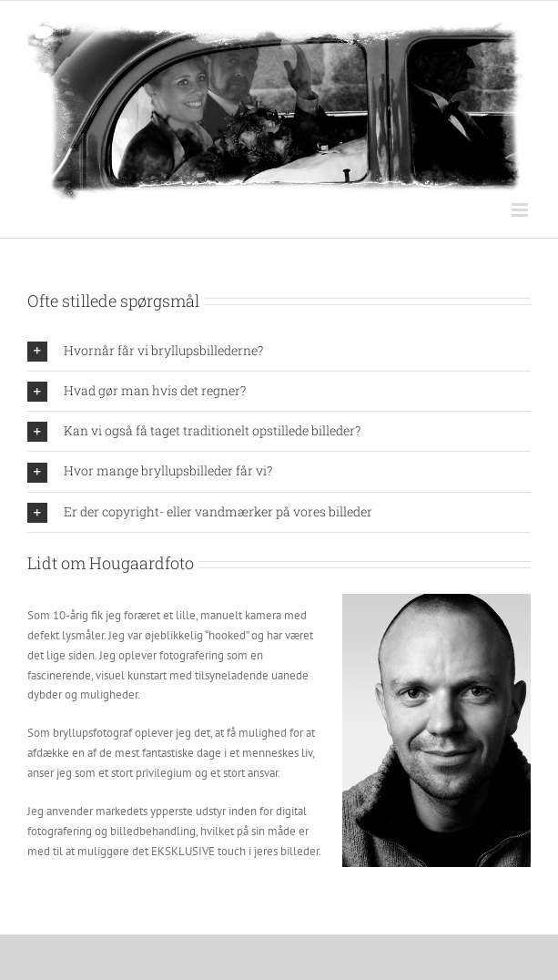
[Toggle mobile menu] (521, 210)
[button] (279, 351)
